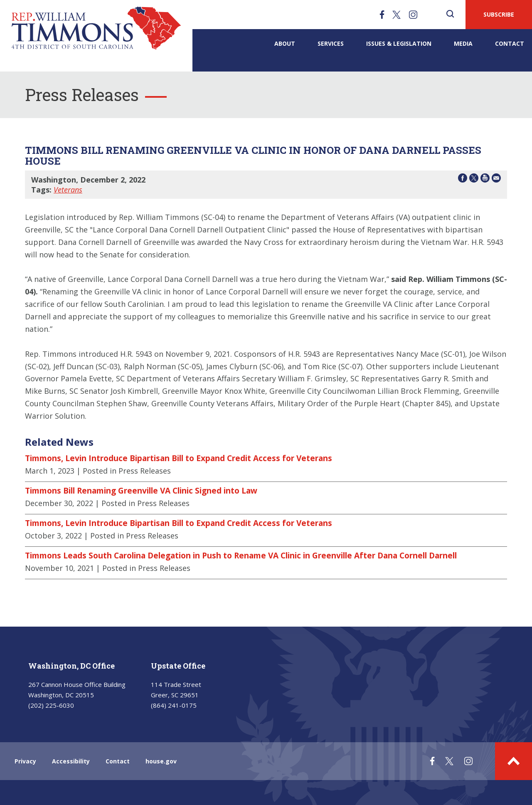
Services (331, 43)
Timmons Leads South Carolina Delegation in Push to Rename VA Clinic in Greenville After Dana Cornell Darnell (241, 556)
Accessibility (71, 761)
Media (463, 43)
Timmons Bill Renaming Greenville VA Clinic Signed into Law (141, 491)
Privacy (25, 761)
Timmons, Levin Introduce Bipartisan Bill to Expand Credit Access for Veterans (179, 458)
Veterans (68, 190)
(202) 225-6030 (51, 705)
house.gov (161, 761)
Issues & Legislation (399, 43)
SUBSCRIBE (499, 14)
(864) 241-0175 (174, 705)
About (285, 43)
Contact (510, 43)
